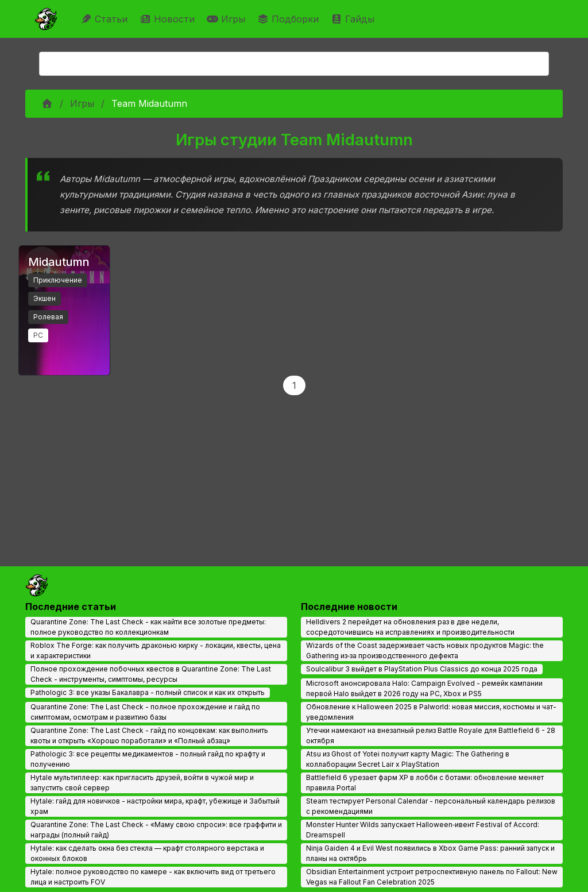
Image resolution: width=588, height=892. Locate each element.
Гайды (354, 19)
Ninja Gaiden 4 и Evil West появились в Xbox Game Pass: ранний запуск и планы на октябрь (430, 853)
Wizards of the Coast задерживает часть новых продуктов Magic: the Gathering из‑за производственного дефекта (425, 650)
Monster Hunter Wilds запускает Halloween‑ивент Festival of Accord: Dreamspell (423, 830)
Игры (227, 19)
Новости (169, 19)
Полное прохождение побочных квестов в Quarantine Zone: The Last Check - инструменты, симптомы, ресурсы (151, 674)
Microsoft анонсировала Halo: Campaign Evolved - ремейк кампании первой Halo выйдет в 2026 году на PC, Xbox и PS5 (424, 688)
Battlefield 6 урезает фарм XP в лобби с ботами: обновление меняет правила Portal (425, 783)
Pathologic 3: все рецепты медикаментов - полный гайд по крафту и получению (148, 759)
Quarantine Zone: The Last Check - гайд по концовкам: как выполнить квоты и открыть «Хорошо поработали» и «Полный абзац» (149, 735)
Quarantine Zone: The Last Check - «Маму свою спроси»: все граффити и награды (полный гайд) (156, 830)
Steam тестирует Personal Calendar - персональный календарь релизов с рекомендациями (431, 806)
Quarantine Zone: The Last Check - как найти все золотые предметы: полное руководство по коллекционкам (148, 627)
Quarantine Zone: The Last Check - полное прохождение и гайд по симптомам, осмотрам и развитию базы (145, 712)
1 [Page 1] (294, 385)
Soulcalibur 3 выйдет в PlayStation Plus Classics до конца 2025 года (422, 669)
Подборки (289, 19)
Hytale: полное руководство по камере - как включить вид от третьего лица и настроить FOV (153, 877)
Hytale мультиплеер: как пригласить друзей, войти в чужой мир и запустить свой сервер (142, 783)
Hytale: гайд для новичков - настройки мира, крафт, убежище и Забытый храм (155, 806)
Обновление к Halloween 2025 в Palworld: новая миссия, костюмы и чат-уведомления (431, 712)
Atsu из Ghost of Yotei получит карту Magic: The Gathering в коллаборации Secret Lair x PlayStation (408, 759)
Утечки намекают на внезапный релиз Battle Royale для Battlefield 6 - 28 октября (431, 735)
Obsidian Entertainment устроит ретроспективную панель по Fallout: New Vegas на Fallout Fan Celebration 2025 (432, 877)
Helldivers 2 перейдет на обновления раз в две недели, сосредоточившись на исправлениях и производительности (410, 627)
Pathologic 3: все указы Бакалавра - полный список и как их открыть (148, 692)
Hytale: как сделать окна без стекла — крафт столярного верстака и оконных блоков (147, 853)
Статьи (105, 19)
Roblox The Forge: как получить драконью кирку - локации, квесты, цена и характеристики (156, 650)
